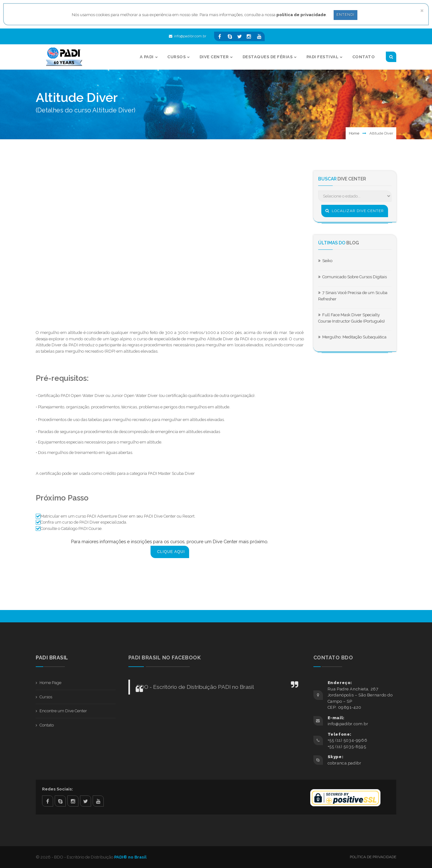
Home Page (50, 683)
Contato (47, 725)
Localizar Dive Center (355, 211)
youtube (98, 801)
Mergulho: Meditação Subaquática (352, 337)
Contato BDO (333, 658)
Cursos (46, 697)
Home (354, 133)
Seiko (325, 261)
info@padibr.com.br (188, 36)
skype (60, 801)
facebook (48, 801)
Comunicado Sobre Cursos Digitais (352, 277)
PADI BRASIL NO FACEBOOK (165, 658)
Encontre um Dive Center (63, 711)
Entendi (346, 15)
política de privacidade (301, 15)
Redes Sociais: (58, 789)
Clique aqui (171, 552)
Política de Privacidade (373, 857)
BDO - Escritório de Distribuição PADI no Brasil (195, 687)
